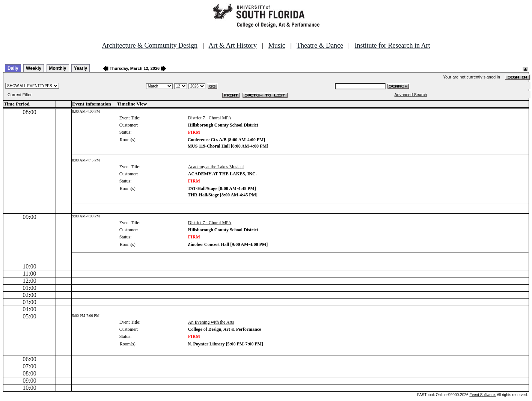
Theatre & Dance (320, 45)
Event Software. (483, 395)
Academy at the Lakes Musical (216, 167)
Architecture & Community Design (150, 45)
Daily (13, 68)
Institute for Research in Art (393, 45)
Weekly (34, 68)
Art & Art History (233, 45)
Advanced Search (411, 95)
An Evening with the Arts (211, 322)
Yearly (81, 68)
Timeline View (132, 104)
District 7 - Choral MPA (210, 118)
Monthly (58, 68)
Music (277, 45)
